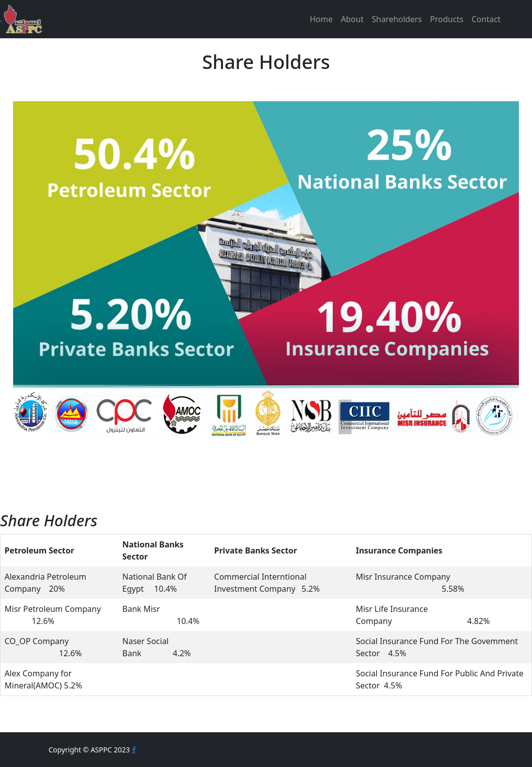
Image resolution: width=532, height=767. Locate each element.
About (352, 19)
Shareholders (397, 19)
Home (322, 19)
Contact (486, 19)
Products (447, 19)
